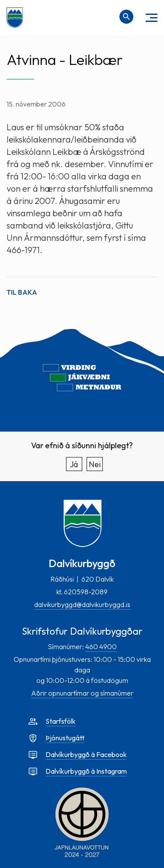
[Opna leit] (126, 17)
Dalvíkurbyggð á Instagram (86, 771)
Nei (95, 464)
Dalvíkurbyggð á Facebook (86, 754)
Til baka (22, 292)
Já (74, 464)
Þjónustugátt (65, 738)
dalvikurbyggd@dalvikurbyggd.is (82, 604)
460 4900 (101, 647)
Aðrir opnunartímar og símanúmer (82, 693)
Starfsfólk (61, 721)
